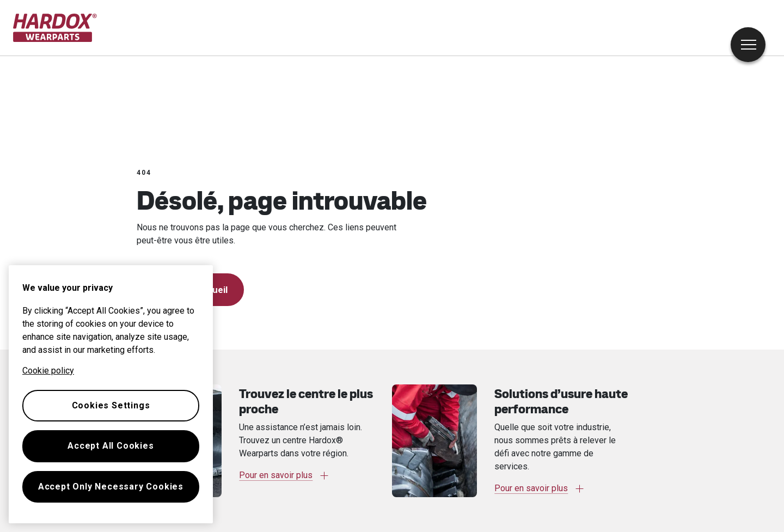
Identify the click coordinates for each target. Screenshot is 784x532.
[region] (111, 394)
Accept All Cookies (111, 446)
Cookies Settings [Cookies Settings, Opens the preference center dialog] (111, 405)
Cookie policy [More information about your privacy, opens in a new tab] (48, 371)
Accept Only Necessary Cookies (111, 487)
